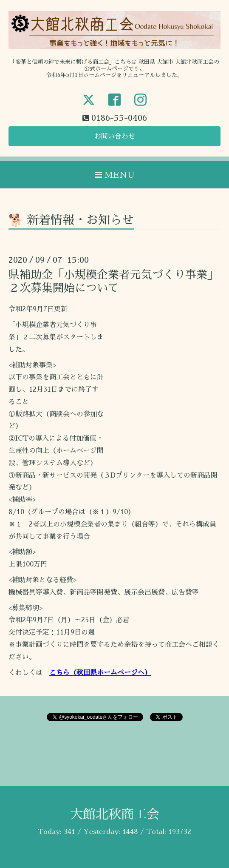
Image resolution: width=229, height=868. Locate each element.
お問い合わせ (115, 137)
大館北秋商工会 (115, 814)
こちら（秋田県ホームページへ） (100, 673)
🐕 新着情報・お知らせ (71, 220)
